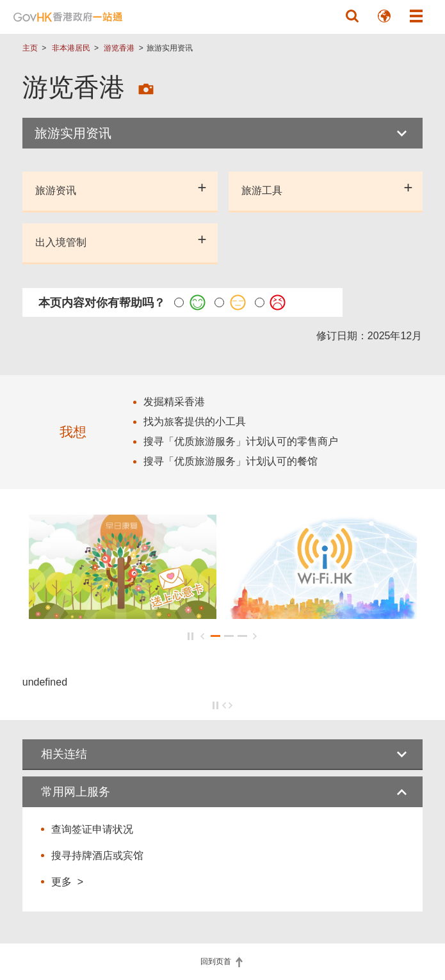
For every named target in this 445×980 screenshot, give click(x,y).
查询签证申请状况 (92, 829)
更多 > (67, 881)
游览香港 (119, 48)
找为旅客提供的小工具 (195, 422)
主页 (30, 48)
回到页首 (217, 961)
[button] (352, 16)
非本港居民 (71, 48)
